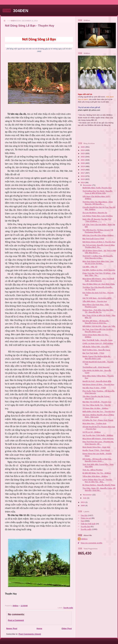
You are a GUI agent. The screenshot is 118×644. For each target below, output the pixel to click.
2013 (83, 502)
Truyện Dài (85, 526)
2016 (83, 176)
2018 (83, 170)
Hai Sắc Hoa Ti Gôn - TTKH (94, 388)
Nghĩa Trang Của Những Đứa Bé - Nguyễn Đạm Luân (97, 357)
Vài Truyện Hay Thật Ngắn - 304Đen (98, 435)
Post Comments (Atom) (30, 634)
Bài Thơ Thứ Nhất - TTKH (93, 353)
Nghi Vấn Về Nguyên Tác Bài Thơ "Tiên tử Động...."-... (97, 220)
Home (39, 628)
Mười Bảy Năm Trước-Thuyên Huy (97, 188)
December (88, 185)
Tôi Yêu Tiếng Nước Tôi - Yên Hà (96, 405)
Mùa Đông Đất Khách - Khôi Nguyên (98, 439)
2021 (83, 160)
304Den (84, 539)
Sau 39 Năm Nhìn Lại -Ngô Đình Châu (99, 284)
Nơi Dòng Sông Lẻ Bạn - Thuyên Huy (98, 384)
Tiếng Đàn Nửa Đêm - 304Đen (95, 476)
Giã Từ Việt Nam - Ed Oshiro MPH (97, 298)
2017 (83, 173)
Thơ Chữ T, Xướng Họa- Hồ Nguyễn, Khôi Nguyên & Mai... (98, 257)
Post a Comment (16, 620)
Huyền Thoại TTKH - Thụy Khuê (96, 450)
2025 (83, 147)
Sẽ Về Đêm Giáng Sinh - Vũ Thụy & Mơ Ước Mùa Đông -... (99, 252)
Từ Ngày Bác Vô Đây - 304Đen (95, 408)
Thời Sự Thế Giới (88, 524)
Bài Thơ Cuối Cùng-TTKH (93, 239)
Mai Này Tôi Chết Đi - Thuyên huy (97, 402)
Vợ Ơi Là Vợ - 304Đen (92, 432)
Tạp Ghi (84, 515)
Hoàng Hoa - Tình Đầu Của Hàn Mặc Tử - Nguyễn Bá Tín (98, 311)
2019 (83, 166)
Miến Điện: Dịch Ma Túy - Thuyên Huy (99, 411)
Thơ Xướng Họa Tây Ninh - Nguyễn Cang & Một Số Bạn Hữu (97, 192)
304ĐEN (21, 11)
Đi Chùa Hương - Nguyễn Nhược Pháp (99, 485)
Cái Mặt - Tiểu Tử (90, 267)
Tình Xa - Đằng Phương (93, 470)
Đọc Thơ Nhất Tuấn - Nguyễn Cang (97, 340)
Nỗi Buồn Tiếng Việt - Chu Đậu (96, 347)
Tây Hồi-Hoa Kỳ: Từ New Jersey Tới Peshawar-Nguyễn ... (98, 231)
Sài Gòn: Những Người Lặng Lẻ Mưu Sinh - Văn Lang (98, 416)
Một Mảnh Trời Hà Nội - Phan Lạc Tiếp (99, 326)
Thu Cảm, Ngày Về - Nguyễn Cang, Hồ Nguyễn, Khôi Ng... (99, 489)
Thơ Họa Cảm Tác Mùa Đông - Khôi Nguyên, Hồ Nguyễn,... (98, 203)
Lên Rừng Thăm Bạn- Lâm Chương (98, 216)
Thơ (82, 521)
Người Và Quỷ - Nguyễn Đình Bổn (97, 381)
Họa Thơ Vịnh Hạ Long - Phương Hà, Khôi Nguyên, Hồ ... (98, 443)
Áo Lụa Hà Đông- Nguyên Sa (95, 213)
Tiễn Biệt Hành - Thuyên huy (95, 301)
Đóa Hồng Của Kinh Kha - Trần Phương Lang (96, 306)
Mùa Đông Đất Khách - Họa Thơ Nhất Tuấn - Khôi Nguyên (98, 280)
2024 (83, 150)
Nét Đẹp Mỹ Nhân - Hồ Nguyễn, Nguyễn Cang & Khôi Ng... (96, 322)
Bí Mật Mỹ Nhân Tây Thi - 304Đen (97, 473)
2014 (83, 182)
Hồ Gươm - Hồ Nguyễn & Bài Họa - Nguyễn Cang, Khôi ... (97, 460)
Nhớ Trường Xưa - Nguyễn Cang (96, 350)
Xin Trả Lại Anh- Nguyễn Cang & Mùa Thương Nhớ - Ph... (99, 246)
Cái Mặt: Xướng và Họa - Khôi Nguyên (99, 270)
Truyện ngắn (68, 608)
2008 (83, 505)
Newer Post (12, 628)
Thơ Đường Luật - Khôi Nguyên (96, 367)
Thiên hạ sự (86, 518)
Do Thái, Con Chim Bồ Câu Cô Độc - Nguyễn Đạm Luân (98, 330)
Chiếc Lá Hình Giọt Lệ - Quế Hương (98, 343)
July (85, 498)
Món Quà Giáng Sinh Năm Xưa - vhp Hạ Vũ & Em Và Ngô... (98, 262)
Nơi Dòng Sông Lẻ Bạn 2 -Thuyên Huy (99, 242)
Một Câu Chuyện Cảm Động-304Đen (98, 235)
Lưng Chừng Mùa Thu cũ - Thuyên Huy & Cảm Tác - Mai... (97, 481)
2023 (83, 153)
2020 (83, 163)
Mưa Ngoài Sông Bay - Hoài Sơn (96, 447)
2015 (83, 179)
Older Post (67, 628)
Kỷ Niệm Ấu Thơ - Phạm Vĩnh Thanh (98, 420)
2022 (83, 157)
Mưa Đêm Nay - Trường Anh (94, 423)
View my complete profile (91, 543)
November (88, 495)
